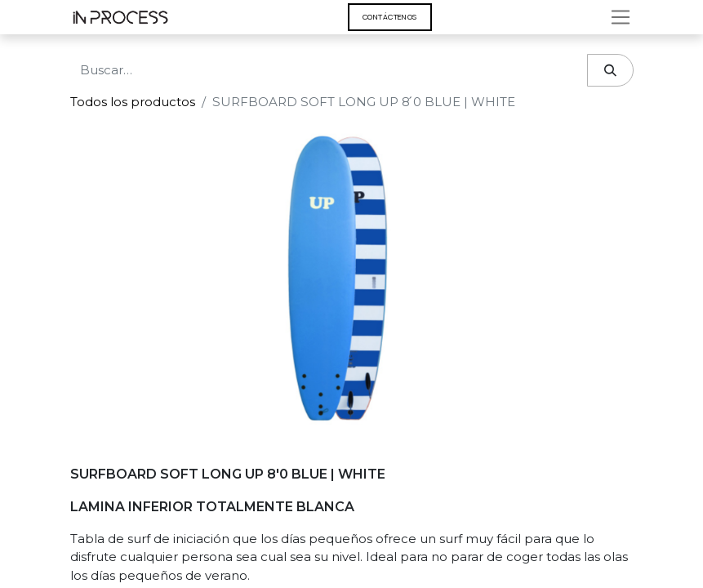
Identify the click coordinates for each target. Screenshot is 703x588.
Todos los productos (133, 102)
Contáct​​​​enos (390, 17)
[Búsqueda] (610, 71)
